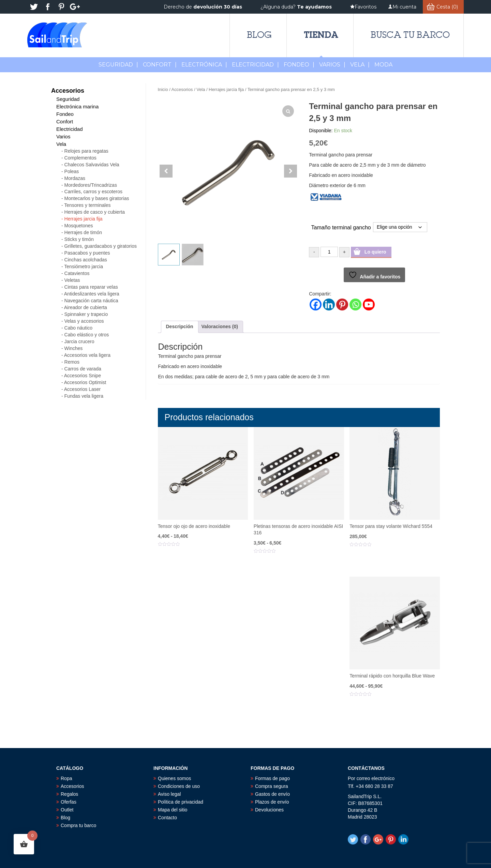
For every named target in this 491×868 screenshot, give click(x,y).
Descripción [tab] (180, 326)
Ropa (66, 778)
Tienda (321, 35)
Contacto (167, 818)
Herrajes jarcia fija (226, 89)
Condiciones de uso (179, 786)
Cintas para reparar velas (91, 287)
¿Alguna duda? (296, 7)
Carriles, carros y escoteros (93, 192)
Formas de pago (272, 778)
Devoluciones (269, 810)
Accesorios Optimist (85, 382)
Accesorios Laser (82, 389)
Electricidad (255, 65)
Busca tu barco (410, 35)
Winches (74, 348)
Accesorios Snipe (83, 376)
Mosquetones (79, 226)
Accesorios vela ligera (87, 355)
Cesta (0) (447, 7)
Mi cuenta (404, 7)
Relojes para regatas (86, 151)
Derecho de (203, 7)
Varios (332, 65)
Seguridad (118, 65)
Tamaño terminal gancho (341, 227)
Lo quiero (375, 252)
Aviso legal (169, 794)
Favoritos (366, 7)
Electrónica (204, 65)
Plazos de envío (272, 802)
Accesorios (182, 89)
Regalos (69, 794)
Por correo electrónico (371, 778)
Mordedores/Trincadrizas (91, 185)
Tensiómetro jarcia (84, 267)
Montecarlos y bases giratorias (97, 198)
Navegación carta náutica (91, 301)
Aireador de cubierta (86, 307)
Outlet (67, 810)
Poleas (72, 171)
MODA (383, 65)
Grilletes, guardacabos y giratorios (101, 246)
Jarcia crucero (79, 341)
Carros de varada (83, 369)
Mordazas (75, 178)
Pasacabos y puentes (87, 253)
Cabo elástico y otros (87, 335)
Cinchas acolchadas (86, 260)
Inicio (163, 89)
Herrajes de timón (83, 232)
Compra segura (272, 786)
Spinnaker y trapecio (86, 314)
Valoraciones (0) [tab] (220, 326)
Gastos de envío (272, 794)
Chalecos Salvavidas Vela (92, 165)
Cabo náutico (79, 328)
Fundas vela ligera (84, 396)
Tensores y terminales (87, 205)
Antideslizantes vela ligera (92, 294)
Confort (160, 65)
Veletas (72, 280)
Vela (360, 65)
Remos (72, 362)
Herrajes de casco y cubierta (95, 212)
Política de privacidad (181, 802)
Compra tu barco (78, 825)
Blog (259, 35)
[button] (291, 171)
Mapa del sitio (173, 810)
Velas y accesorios (84, 321)
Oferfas (69, 802)
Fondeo (299, 65)
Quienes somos (174, 778)
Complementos (80, 158)
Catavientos (77, 273)
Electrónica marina (77, 106)
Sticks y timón (79, 239)
